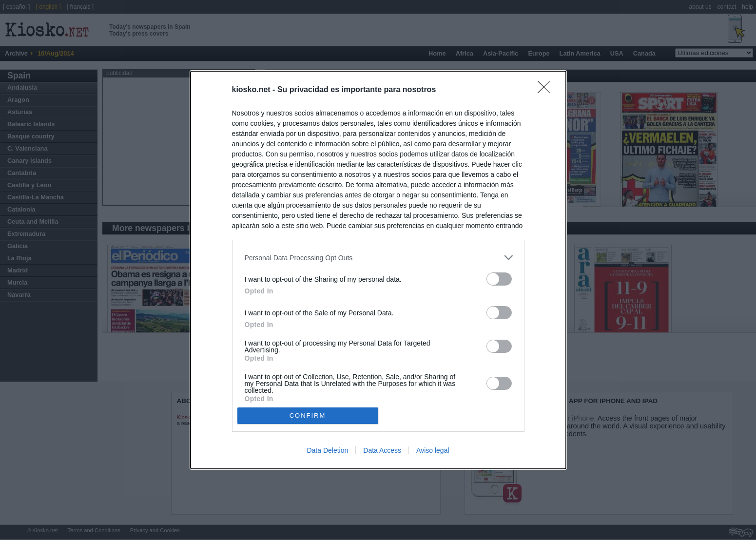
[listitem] (378, 258)
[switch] (499, 279)
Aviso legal (433, 450)
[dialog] (378, 270)
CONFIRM (308, 415)
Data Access (382, 450)
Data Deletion (327, 450)
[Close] (547, 90)
